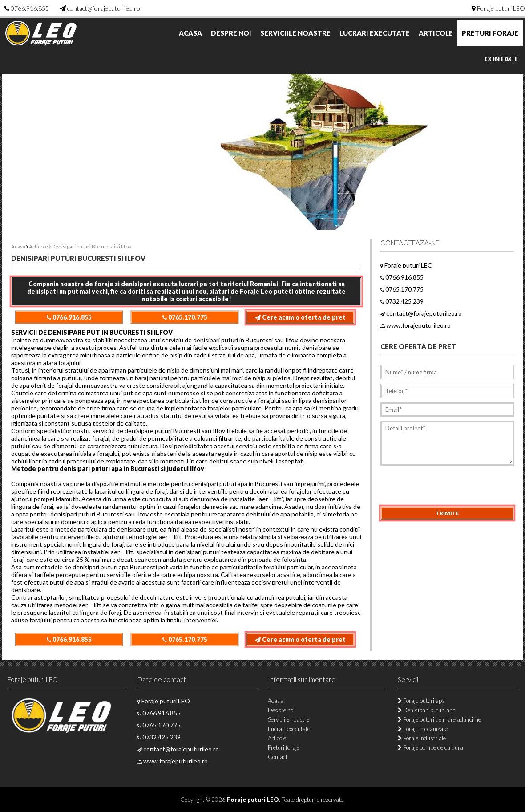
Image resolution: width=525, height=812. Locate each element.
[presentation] (448, 489)
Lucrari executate (375, 33)
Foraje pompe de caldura (430, 747)
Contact (501, 59)
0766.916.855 (30, 8)
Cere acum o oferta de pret (300, 317)
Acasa (190, 33)
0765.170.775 (185, 317)
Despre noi (231, 33)
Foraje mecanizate (423, 729)
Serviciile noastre (295, 33)
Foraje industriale (422, 738)
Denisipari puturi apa (427, 710)
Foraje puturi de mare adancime (439, 719)
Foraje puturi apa (421, 701)
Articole (436, 33)
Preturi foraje (490, 33)
